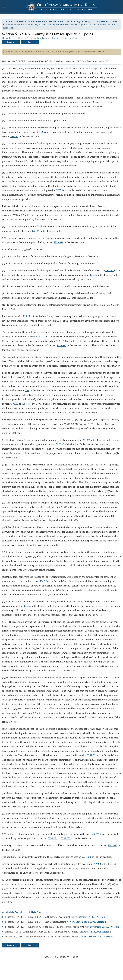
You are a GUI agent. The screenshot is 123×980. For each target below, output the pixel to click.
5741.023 (113, 845)
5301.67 (110, 270)
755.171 (27, 316)
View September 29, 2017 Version (102, 927)
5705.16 (60, 190)
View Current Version (94, 52)
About (75, 957)
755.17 (27, 325)
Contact (65, 957)
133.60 (93, 275)
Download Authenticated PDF (95, 61)
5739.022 (92, 755)
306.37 (43, 581)
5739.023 (41, 337)
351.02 (86, 440)
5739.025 (87, 857)
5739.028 (59, 242)
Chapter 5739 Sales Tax (64, 38)
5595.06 (110, 305)
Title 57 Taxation (37, 38)
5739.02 (98, 834)
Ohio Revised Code (13, 38)
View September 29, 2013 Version (88, 917)
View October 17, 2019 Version (97, 937)
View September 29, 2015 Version (87, 922)
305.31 (15, 404)
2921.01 (36, 231)
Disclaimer (51, 957)
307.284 (14, 136)
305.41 (25, 404)
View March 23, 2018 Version (95, 932)
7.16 (27, 390)
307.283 (41, 132)
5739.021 (53, 838)
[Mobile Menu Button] (3, 7)
